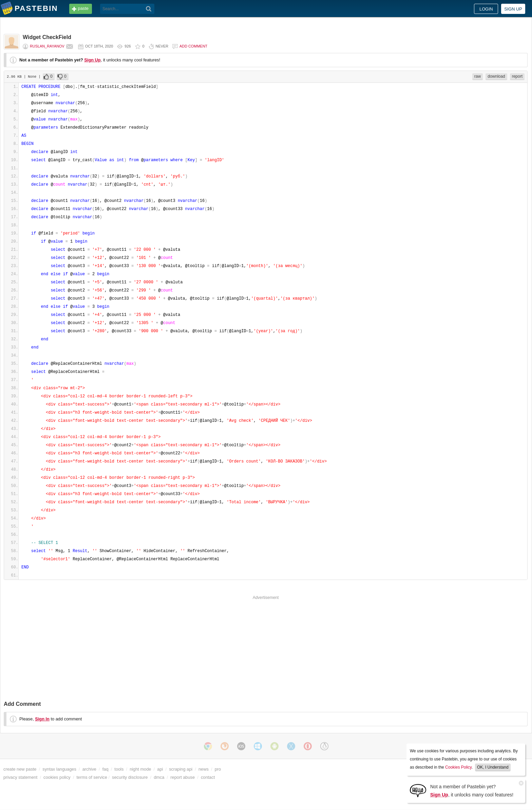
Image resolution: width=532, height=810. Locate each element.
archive (89, 769)
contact (208, 777)
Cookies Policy (458, 767)
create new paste (20, 769)
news (204, 769)
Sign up (513, 9)
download (496, 76)
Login (486, 9)
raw (478, 76)
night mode (140, 769)
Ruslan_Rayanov (47, 46)
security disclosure (130, 777)
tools (119, 769)
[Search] (149, 9)
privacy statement (20, 777)
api (160, 769)
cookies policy (57, 777)
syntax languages (59, 769)
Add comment (193, 46)
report (517, 76)
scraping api (181, 769)
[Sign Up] (418, 790)
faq (106, 769)
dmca (159, 777)
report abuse (183, 777)
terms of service (92, 777)
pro (218, 769)
